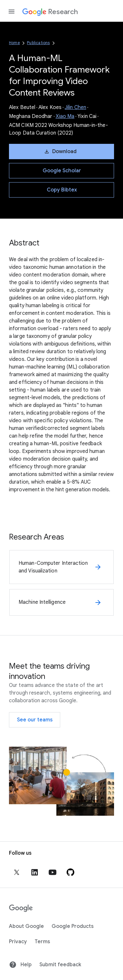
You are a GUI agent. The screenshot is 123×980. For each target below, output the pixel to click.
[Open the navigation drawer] (12, 12)
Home (14, 43)
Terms (42, 942)
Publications (38, 43)
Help (20, 965)
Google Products (73, 926)
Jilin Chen (75, 107)
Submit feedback (60, 965)
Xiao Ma (65, 116)
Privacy (18, 942)
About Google (26, 926)
